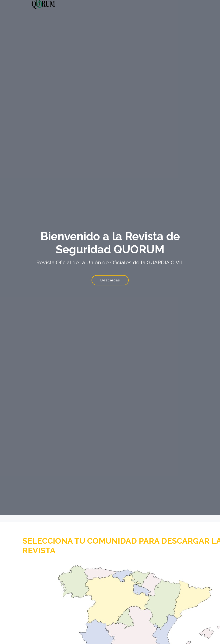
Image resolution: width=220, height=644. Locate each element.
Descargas (110, 280)
